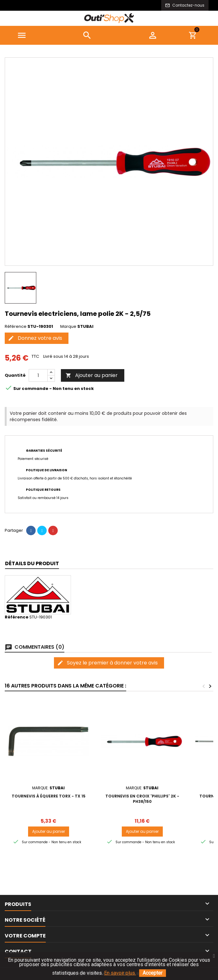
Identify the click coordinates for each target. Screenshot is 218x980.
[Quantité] (38, 375)
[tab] (32, 564)
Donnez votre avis (35, 338)
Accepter (153, 973)
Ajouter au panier (92, 375)
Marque (68, 327)
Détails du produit (32, 563)
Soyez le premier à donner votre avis (107, 663)
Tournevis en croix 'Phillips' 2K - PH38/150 (142, 799)
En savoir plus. (120, 973)
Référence (16, 327)
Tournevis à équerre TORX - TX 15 (49, 796)
